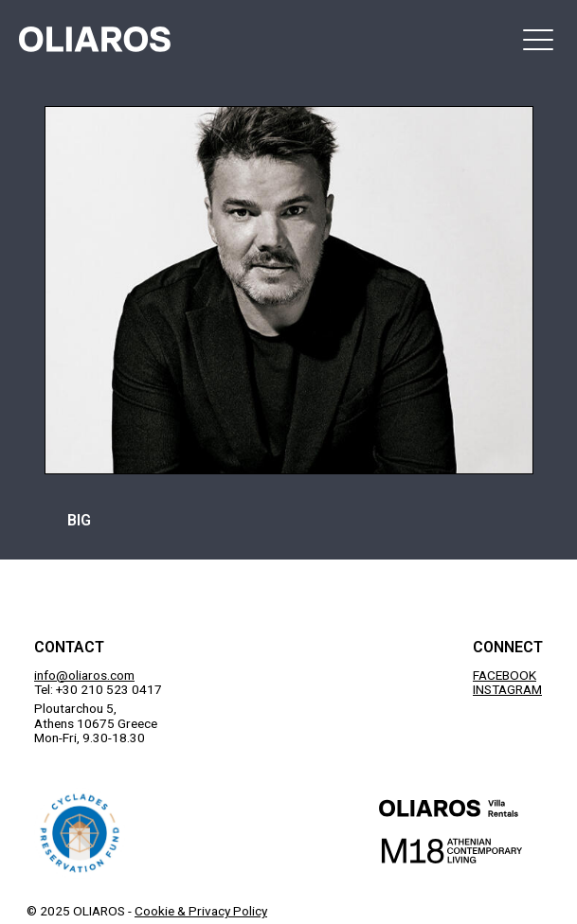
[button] (538, 39)
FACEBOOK (505, 675)
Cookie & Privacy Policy (201, 911)
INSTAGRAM (507, 689)
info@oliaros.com (84, 675)
